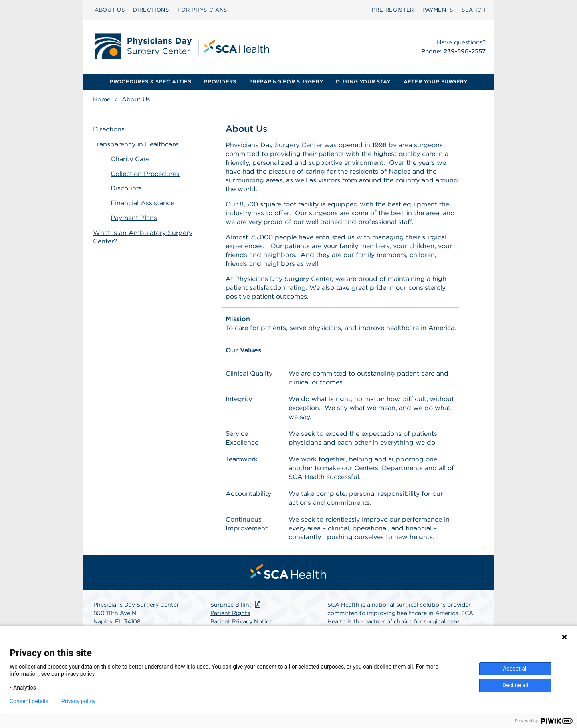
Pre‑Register (393, 10)
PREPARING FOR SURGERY (286, 82)
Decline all (515, 685)
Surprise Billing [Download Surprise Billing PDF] (236, 605)
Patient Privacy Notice (241, 621)
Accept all (515, 669)
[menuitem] (110, 10)
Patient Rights (230, 613)
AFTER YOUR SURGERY (436, 82)
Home (102, 99)
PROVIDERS (220, 82)
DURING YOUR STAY (363, 82)
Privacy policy (78, 701)
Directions (109, 129)
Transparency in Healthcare (136, 144)
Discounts (126, 188)
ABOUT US (110, 10)
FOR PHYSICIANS (202, 10)
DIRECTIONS (151, 10)
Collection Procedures (145, 174)
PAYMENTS (438, 10)
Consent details (29, 701)
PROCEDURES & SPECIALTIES (150, 82)
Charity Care (130, 159)
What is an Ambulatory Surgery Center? (143, 237)
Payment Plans (134, 218)
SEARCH (474, 10)
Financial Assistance (142, 203)
